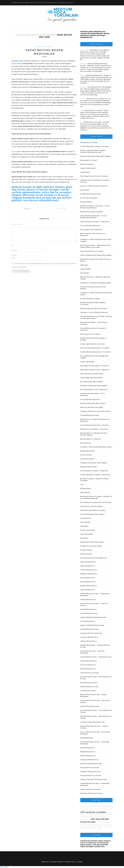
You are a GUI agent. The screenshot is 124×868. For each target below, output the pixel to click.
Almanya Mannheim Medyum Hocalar (93, 617)
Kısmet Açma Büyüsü (88, 530)
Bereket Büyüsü (86, 455)
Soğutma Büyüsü (86, 554)
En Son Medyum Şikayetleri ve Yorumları (95, 348)
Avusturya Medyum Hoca (89, 637)
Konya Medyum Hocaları (89, 613)
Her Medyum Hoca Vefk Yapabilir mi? (94, 558)
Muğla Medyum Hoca (88, 752)
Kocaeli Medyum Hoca (88, 582)
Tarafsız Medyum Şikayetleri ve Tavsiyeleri (96, 352)
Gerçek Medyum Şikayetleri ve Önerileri (95, 425)
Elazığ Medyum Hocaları (89, 683)
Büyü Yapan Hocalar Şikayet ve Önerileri (95, 366)
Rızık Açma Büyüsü (87, 164)
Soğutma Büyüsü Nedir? (89, 467)
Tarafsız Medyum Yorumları (90, 299)
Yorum (28, 209)
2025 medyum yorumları (87, 808)
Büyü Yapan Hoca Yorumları (90, 334)
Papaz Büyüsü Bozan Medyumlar (92, 374)
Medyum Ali (61, 862)
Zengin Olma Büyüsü (88, 451)
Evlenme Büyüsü (86, 550)
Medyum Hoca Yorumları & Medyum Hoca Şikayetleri (95, 51)
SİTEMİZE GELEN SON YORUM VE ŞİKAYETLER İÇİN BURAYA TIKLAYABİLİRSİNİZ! (42, 3)
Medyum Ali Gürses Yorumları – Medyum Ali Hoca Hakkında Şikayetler (96, 497)
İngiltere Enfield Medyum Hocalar (92, 625)
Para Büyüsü (85, 273)
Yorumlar (80, 862)
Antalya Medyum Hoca (88, 599)
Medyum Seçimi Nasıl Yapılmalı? (92, 212)
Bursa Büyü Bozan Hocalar (90, 768)
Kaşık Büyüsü (85, 172)
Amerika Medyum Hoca (88, 661)
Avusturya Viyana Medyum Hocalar (93, 722)
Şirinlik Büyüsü (86, 488)
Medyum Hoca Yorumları (96, 99)
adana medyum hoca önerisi (94, 828)
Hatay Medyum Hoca (88, 578)
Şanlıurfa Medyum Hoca (94, 75)
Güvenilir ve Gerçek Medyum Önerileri (94, 312)
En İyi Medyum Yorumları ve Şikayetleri (94, 471)
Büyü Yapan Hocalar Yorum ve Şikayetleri (95, 370)
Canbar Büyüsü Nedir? (88, 168)
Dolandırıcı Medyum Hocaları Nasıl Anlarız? (96, 411)
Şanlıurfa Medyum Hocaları (90, 706)
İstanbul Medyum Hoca (88, 609)
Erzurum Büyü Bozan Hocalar (91, 775)
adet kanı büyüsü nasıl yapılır (100, 810)
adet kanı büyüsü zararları (92, 824)
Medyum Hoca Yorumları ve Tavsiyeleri (94, 429)
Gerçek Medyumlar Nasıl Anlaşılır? (93, 514)
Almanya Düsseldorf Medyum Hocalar (94, 779)
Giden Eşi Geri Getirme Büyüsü (91, 506)
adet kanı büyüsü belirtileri (91, 815)
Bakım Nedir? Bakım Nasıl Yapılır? (92, 542)
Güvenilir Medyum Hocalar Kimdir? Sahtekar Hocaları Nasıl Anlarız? (96, 317)
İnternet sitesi (14, 256)
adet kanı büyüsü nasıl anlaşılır (94, 826)
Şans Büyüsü (85, 190)
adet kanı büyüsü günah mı (105, 806)
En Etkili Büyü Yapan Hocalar (91, 194)
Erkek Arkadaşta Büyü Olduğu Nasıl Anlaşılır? (96, 255)
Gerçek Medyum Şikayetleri (90, 226)
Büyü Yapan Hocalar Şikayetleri (91, 229)
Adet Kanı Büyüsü (86, 534)
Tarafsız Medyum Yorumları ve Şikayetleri (95, 475)
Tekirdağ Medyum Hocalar (90, 415)
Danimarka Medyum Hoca (89, 760)
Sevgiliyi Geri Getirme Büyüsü (91, 546)
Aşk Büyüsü (84, 526)
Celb (82, 485)
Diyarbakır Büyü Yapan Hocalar (91, 793)
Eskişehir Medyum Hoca (89, 574)
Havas (14, 151)
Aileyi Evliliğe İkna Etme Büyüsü (92, 378)
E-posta (15, 250)
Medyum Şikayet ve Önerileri (91, 439)
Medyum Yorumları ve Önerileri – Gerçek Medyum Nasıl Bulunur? (95, 207)
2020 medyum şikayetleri (87, 817)
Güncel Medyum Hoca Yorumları (92, 251)
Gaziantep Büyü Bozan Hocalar (91, 633)
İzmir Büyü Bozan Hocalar (90, 673)
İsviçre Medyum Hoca (88, 665)
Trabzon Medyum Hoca (89, 570)
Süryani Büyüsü (86, 443)
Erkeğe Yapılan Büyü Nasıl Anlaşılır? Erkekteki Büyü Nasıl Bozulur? (93, 151)
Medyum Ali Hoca (71, 862)
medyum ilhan (98, 817)
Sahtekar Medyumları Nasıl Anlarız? (93, 403)
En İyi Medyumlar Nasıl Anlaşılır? (92, 382)
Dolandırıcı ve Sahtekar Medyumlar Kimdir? (96, 283)
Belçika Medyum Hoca (88, 756)
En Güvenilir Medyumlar (89, 198)
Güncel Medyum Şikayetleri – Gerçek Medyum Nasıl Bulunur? (93, 217)
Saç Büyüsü (84, 538)
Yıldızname (84, 265)
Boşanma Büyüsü (86, 202)
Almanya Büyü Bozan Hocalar (91, 789)
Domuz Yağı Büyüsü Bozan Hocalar (93, 344)
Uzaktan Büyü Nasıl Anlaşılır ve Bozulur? (95, 146)
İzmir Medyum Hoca (87, 621)
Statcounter (4, 867)
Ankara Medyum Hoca (88, 562)
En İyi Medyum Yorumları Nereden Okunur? (96, 502)
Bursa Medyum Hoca (88, 748)
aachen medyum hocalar (100, 808)
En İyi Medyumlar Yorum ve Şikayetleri (94, 389)
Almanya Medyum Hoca (88, 641)
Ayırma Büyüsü (85, 518)
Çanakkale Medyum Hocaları (90, 771)
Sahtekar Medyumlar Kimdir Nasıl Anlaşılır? (96, 156)
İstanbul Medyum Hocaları (90, 629)
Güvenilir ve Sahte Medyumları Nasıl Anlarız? (96, 447)
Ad (13, 245)
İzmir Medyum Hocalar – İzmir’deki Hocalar (96, 657)
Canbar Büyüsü (86, 269)
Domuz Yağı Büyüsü (87, 362)
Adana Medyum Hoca (88, 590)
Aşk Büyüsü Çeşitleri (88, 459)
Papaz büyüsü (17, 63)
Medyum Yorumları (44, 47)
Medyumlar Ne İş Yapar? (89, 160)
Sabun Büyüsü (85, 492)
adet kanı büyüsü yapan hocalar (89, 806)
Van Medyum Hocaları (88, 691)
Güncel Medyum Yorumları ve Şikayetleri (95, 222)
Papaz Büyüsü (85, 522)
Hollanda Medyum (87, 738)
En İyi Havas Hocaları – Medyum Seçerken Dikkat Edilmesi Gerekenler (95, 246)
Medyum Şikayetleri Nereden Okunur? (94, 308)
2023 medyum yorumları (93, 812)
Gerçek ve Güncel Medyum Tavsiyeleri (94, 186)
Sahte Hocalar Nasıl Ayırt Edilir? (92, 407)
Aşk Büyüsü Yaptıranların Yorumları (93, 510)
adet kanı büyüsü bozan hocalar (95, 820)
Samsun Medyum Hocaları (89, 687)
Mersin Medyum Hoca (88, 669)
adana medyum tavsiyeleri (105, 815)
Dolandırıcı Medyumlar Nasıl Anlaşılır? (94, 386)
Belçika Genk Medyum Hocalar (91, 764)
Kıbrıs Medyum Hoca (88, 566)
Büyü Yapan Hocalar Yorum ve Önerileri (94, 176)
